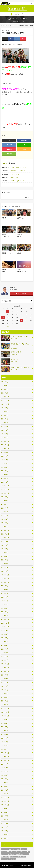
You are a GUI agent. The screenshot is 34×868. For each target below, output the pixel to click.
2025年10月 (5, 404)
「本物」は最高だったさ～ (18, 167)
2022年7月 (5, 549)
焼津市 (18, 849)
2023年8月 (5, 501)
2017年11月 (5, 757)
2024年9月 (5, 452)
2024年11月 (5, 445)
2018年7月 (5, 727)
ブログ (5, 163)
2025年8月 (5, 411)
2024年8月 (5, 456)
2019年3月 (5, 697)
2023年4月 (5, 515)
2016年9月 (5, 808)
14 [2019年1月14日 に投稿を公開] (3, 317)
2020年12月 (5, 619)
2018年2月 (5, 745)
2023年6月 (5, 508)
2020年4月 (5, 649)
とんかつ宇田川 (22, 857)
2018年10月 (5, 716)
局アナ (11, 859)
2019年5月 (5, 690)
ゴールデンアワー (6, 854)
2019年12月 (5, 664)
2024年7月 (5, 460)
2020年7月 (5, 638)
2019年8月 (5, 679)
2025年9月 (5, 408)
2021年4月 (5, 604)
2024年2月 (5, 478)
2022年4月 (5, 560)
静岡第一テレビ (5, 857)
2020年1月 (5, 660)
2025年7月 (5, 415)
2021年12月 (5, 575)
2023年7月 (5, 504)
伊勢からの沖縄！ (16, 174)
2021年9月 (5, 586)
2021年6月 (5, 597)
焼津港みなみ (13, 857)
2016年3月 (5, 831)
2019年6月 (5, 686)
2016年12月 (5, 797)
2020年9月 (5, 630)
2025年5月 (5, 423)
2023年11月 (5, 489)
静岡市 (13, 854)
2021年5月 (5, 601)
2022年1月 (5, 571)
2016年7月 (5, 816)
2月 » (7, 326)
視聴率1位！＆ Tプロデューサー (20, 171)
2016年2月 (5, 834)
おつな (17, 854)
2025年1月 (5, 437)
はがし (17, 852)
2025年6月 (5, 419)
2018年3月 (5, 742)
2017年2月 (5, 790)
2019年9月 (5, 675)
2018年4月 (5, 738)
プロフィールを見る (22, 294)
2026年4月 (5, 382)
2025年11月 (5, 400)
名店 (21, 852)
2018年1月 (5, 749)
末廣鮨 (13, 852)
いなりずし (24, 849)
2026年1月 (5, 393)
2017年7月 (5, 771)
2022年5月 (5, 556)
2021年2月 (5, 612)
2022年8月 (5, 545)
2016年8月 (5, 812)
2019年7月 (5, 682)
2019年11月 (5, 667)
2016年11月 (5, 801)
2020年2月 (5, 656)
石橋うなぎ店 (5, 859)
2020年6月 (5, 642)
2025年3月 (5, 430)
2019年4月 (5, 693)
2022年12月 (5, 530)
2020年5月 (5, 645)
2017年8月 (5, 768)
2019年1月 (5, 705)
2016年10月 (5, 805)
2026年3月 (5, 385)
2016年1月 (5, 838)
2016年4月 (5, 827)
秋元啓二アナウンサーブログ (17, 19)
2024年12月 (5, 441)
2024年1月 (5, 482)
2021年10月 (5, 582)
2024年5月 (5, 467)
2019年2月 (5, 701)
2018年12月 (5, 708)
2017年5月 (5, 779)
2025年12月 (5, 397)
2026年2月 (5, 389)
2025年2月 (5, 434)
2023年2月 (5, 523)
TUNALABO (27, 852)
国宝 (15, 859)
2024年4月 (5, 471)
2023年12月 (5, 486)
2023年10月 (5, 493)
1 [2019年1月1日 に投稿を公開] (8, 311)
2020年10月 (5, 627)
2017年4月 (5, 783)
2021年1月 (5, 616)
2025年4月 (5, 426)
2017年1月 (5, 794)
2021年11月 (5, 578)
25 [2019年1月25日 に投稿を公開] (22, 321)
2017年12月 (5, 753)
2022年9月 (5, 541)
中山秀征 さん (12, 849)
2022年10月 (5, 538)
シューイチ (4, 849)
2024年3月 (5, 475)
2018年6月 (5, 731)
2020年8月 (5, 634)
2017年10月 (5, 760)
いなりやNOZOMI (6, 852)
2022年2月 (5, 567)
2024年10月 (5, 449)
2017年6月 (5, 775)
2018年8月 (5, 723)
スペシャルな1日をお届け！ (18, 181)
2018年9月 (5, 719)
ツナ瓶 (22, 854)
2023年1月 (5, 526)
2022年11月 (5, 534)
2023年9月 (5, 497)
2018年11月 (5, 712)
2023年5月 (5, 512)
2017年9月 (5, 764)
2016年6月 (5, 820)
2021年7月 (5, 593)
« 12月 (3, 326)
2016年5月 (5, 823)
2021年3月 (5, 608)
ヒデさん (27, 854)
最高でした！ (14, 177)
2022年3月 (5, 564)
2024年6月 (5, 463)
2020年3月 (5, 653)
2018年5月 (5, 734)
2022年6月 (5, 552)
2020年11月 (5, 623)
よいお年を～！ (8, 193)
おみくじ (28, 197)
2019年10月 (5, 671)
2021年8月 (5, 590)
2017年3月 (5, 786)
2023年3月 (5, 519)
